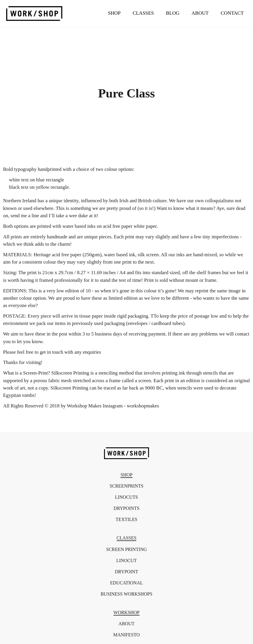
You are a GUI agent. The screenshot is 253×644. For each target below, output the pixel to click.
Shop (114, 13)
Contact (232, 13)
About (200, 13)
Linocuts (126, 497)
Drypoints (127, 508)
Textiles (127, 520)
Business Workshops (126, 594)
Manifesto (126, 635)
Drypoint (126, 572)
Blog (173, 13)
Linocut (126, 561)
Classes (143, 13)
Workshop (126, 613)
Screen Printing (126, 549)
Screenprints (126, 486)
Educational (127, 583)
